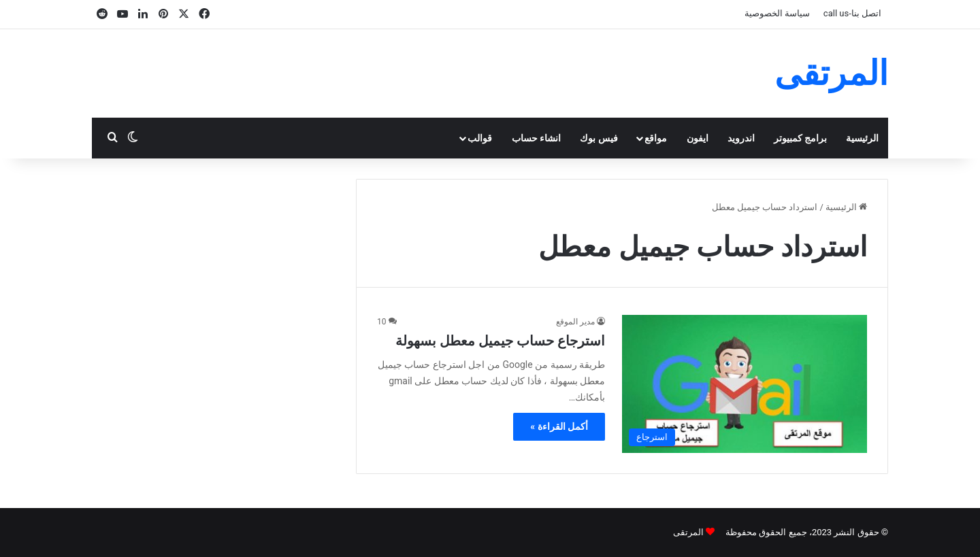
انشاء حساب (536, 138)
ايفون (698, 138)
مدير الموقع (575, 322)
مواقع (656, 138)
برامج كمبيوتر (800, 138)
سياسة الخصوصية (777, 13)
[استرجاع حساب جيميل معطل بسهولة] (745, 384)
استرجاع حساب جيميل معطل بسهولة (500, 341)
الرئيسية (862, 138)
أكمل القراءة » (559, 426)
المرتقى (688, 532)
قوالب (480, 138)
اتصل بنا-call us (852, 13)
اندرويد (741, 138)
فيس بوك (599, 138)
